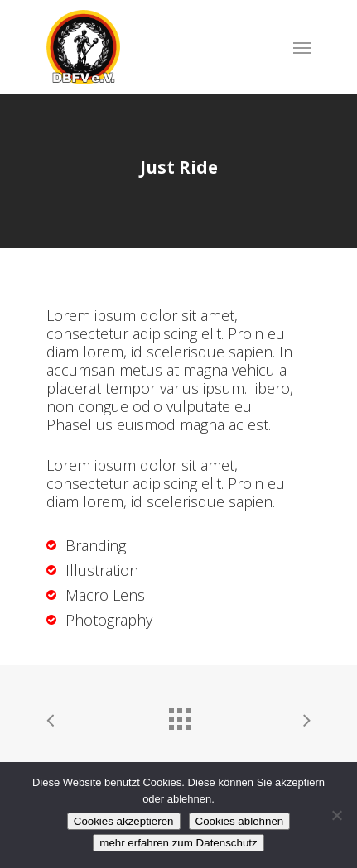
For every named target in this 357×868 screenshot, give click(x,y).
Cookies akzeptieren (124, 821)
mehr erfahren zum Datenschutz (178, 843)
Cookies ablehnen (240, 821)
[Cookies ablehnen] (336, 815)
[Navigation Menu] (302, 47)
